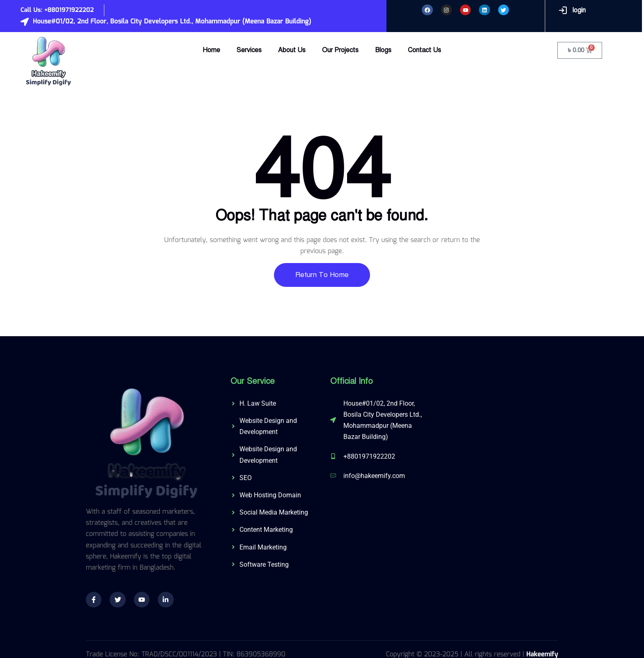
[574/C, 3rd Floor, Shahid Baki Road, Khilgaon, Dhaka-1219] (496, 439)
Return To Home (322, 275)
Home (211, 50)
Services (249, 50)
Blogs (383, 50)
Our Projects (340, 50)
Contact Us (424, 50)
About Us (292, 50)
